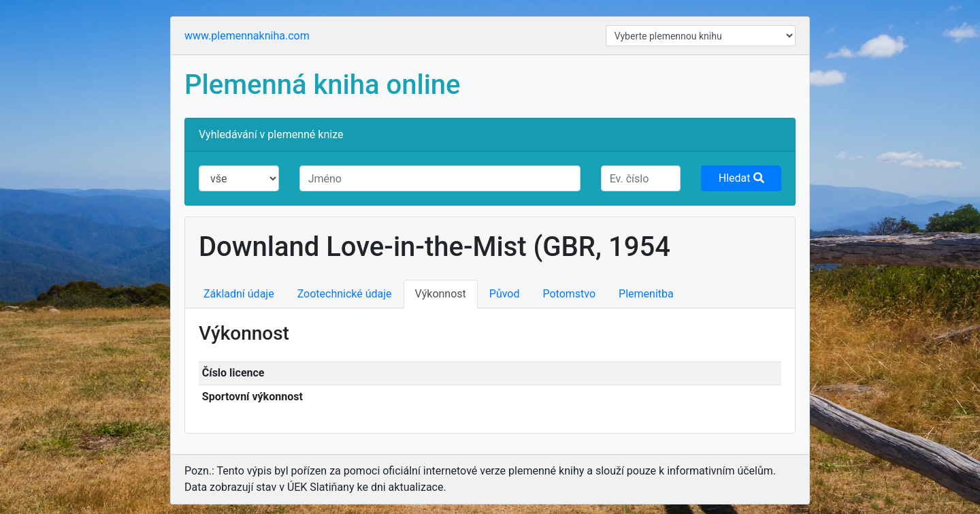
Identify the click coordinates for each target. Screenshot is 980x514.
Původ (505, 294)
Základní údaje (239, 294)
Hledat (741, 178)
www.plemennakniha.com (247, 36)
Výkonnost (441, 294)
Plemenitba (646, 294)
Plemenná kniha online (323, 85)
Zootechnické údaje (345, 294)
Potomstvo (570, 294)
